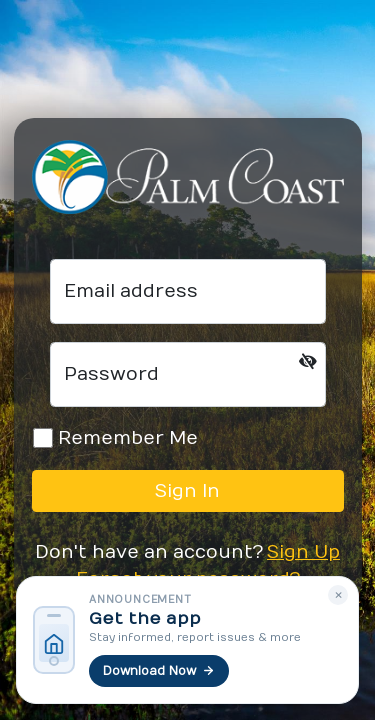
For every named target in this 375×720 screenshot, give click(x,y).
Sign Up (303, 552)
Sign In (187, 491)
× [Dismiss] (338, 595)
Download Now (159, 671)
